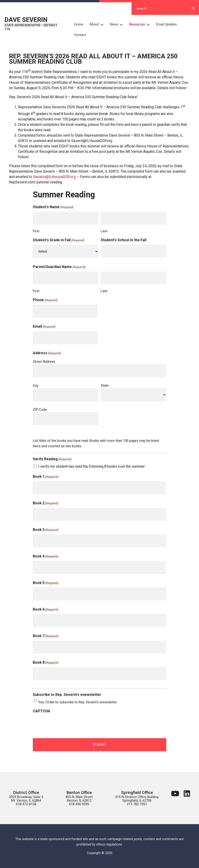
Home (79, 24)
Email (44, 327)
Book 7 (46, 636)
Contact (80, 35)
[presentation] (67, 724)
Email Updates (166, 24)
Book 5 (46, 583)
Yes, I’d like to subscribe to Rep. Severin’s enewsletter (78, 702)
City (36, 386)
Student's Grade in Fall (59, 240)
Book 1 (46, 477)
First (36, 231)
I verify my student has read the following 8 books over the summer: (92, 466)
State (105, 386)
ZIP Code (40, 410)
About (98, 25)
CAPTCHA (41, 711)
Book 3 (46, 530)
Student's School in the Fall (124, 240)
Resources (141, 25)
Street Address (44, 362)
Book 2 (46, 503)
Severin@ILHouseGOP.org (54, 177)
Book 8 (46, 663)
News (118, 25)
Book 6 (46, 610)
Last (104, 231)
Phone (45, 300)
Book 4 (46, 557)
